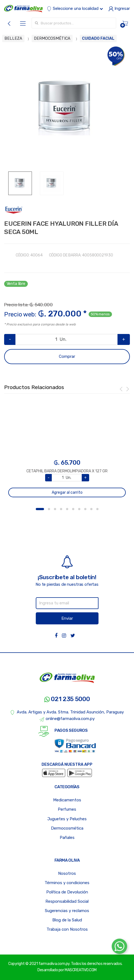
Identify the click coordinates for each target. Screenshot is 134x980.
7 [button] (79, 509)
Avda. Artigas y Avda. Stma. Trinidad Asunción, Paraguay (67, 712)
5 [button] (67, 509)
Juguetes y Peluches (67, 819)
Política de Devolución (67, 892)
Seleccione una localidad (75, 8)
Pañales (67, 838)
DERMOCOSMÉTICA (52, 38)
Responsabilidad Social (67, 901)
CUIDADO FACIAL (98, 38)
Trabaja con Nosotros (67, 929)
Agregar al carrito (67, 492)
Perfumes (67, 809)
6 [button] (73, 509)
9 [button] (91, 509)
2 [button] (49, 509)
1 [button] (40, 509)
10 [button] (97, 509)
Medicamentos (67, 800)
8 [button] (85, 509)
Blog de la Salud (67, 920)
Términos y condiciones (67, 883)
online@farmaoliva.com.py (67, 719)
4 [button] (61, 509)
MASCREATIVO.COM (81, 970)
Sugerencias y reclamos (67, 911)
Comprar (67, 356)
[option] (67, 109)
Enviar (67, 618)
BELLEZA (13, 38)
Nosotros (67, 873)
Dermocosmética (67, 828)
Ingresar (119, 8)
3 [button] (55, 509)
